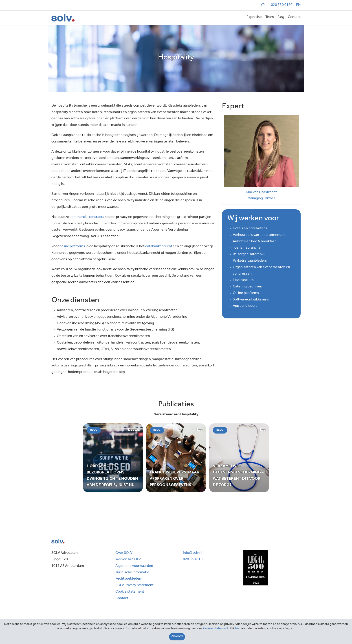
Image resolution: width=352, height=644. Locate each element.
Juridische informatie (132, 573)
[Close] (177, 637)
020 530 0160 (282, 5)
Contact (294, 17)
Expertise (254, 17)
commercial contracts (87, 217)
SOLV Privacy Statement (134, 585)
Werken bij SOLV (128, 560)
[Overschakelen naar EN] (298, 5)
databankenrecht (159, 247)
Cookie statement (130, 592)
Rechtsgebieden (128, 579)
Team (270, 17)
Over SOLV (124, 553)
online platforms (72, 247)
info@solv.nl (192, 553)
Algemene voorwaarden (134, 566)
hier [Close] (238, 629)
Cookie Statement (216, 629)
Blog (281, 17)
